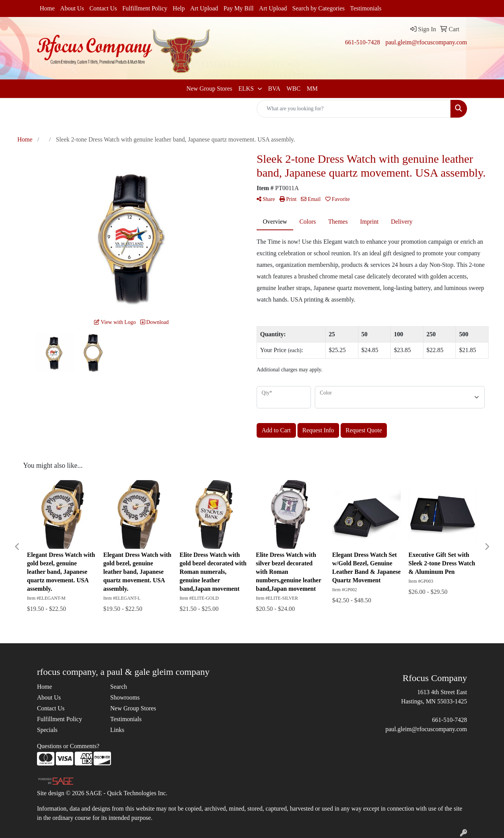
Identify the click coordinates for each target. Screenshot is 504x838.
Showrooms (125, 697)
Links (117, 730)
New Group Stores (209, 89)
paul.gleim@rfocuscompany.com (426, 42)
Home (47, 8)
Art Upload (204, 8)
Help (179, 8)
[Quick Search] (354, 109)
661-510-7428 (362, 42)
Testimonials (366, 8)
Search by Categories (319, 8)
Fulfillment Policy (145, 8)
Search (119, 687)
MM (312, 89)
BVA (274, 89)
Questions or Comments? (68, 746)
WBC (293, 89)
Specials (47, 730)
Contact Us (103, 8)
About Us (72, 8)
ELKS (247, 89)
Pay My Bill (239, 8)
